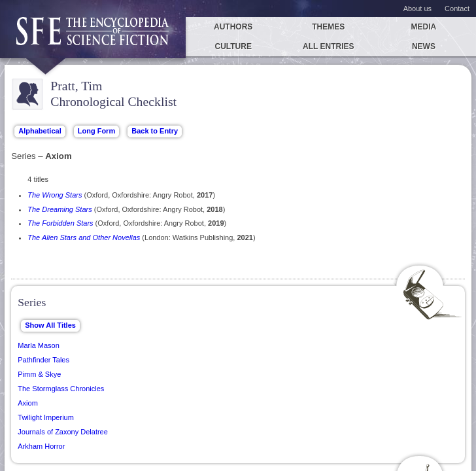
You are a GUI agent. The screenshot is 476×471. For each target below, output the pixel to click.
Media (424, 27)
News (424, 46)
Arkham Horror (41, 446)
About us (417, 9)
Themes (328, 27)
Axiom (28, 403)
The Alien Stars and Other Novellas (84, 237)
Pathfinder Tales (43, 360)
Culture (233, 46)
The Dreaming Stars (59, 209)
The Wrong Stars (55, 195)
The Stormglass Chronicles (61, 389)
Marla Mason (39, 345)
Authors (233, 27)
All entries (328, 46)
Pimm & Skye (39, 374)
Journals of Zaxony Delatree (63, 432)
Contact (457, 9)
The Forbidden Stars (60, 223)
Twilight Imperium (46, 417)
